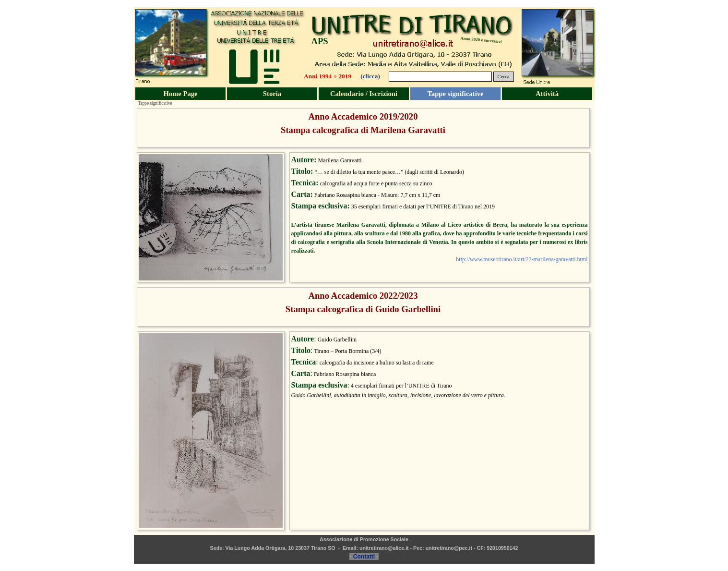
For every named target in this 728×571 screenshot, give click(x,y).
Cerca (504, 77)
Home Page (180, 94)
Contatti (364, 557)
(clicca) (370, 76)
